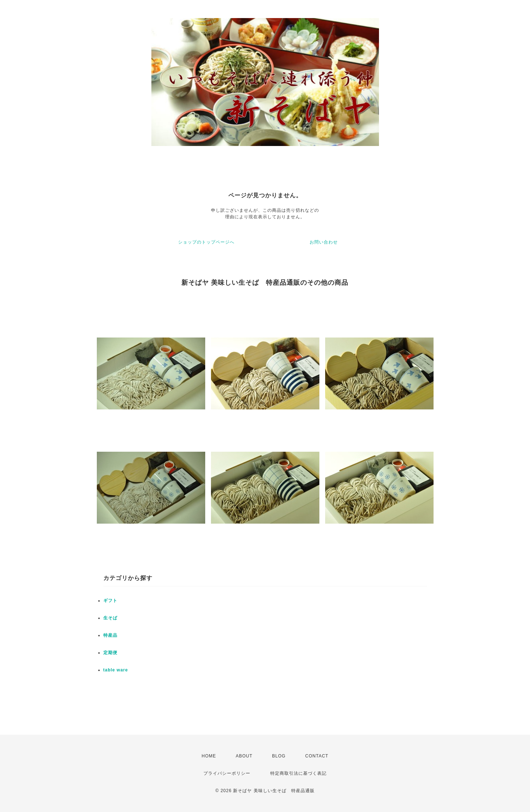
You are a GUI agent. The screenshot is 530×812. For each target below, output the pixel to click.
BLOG (279, 756)
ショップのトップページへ (206, 242)
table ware (116, 670)
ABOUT (244, 756)
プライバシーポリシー (227, 773)
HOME (209, 756)
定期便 (110, 653)
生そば (110, 618)
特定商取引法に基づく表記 (298, 773)
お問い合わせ (324, 242)
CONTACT (317, 756)
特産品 (110, 635)
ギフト (110, 601)
